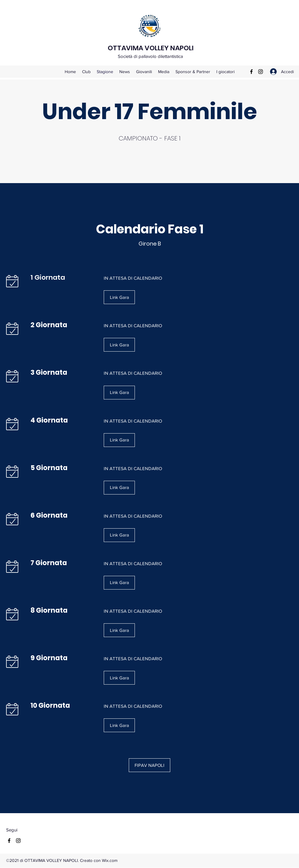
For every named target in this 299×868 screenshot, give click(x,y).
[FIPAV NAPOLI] (149, 765)
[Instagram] (261, 72)
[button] (119, 297)
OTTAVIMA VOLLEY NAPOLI (151, 48)
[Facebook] (251, 72)
